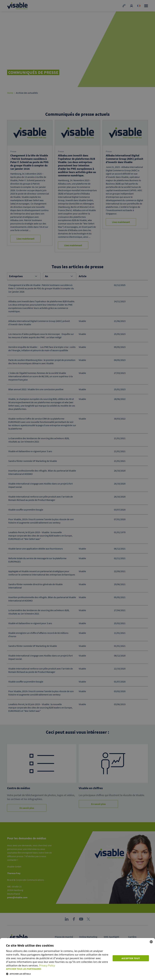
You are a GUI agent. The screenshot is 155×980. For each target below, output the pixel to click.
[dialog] (77, 959)
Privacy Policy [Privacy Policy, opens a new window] (47, 965)
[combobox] (151, 942)
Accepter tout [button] (131, 958)
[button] (58, 969)
